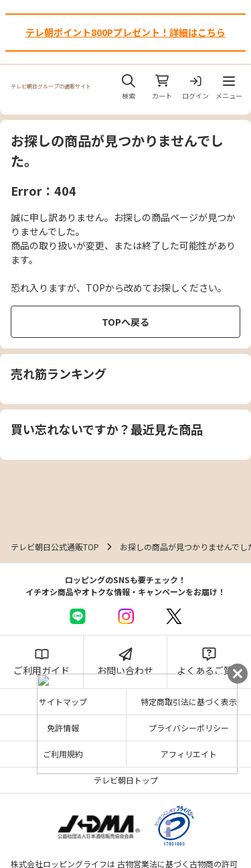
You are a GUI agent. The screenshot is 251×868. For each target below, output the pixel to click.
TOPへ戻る (125, 322)
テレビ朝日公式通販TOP (55, 547)
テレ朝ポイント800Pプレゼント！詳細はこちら (125, 32)
